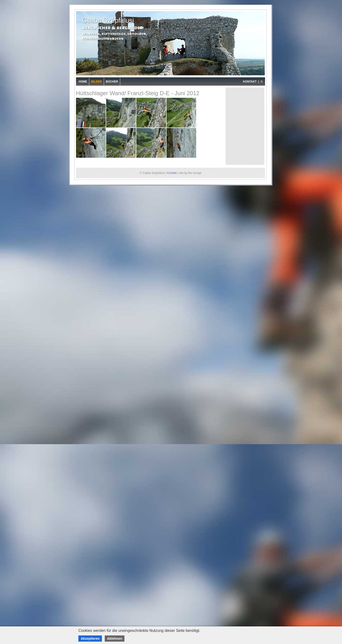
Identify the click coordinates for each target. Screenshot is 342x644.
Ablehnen (115, 639)
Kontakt (172, 173)
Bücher (112, 82)
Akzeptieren (90, 639)
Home (83, 82)
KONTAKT (250, 82)
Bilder (97, 82)
